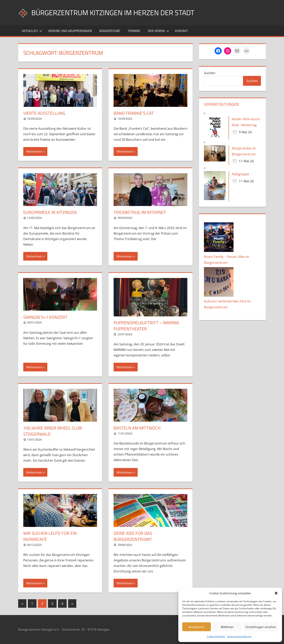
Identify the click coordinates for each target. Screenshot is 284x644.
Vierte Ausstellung (44, 113)
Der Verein (158, 31)
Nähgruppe (241, 174)
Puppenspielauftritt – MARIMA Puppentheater (146, 326)
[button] (276, 593)
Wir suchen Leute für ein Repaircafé (50, 536)
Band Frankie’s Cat (134, 113)
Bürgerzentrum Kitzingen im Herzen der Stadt (113, 13)
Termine (134, 31)
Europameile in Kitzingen (50, 212)
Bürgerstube (110, 31)
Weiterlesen (34, 151)
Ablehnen (227, 627)
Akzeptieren (197, 627)
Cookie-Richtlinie (216, 636)
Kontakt (181, 31)
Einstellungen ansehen (261, 627)
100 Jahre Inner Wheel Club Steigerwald (53, 431)
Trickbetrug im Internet (140, 212)
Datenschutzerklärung (239, 636)
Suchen (210, 73)
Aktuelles (32, 31)
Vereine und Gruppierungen (70, 31)
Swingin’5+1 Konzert (45, 317)
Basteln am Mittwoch (137, 428)
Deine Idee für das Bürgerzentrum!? (133, 536)
